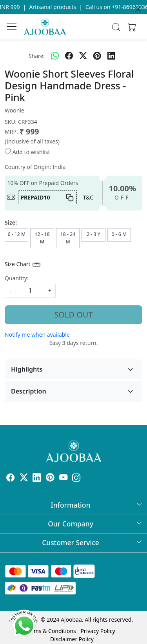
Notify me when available (37, 335)
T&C (88, 197)
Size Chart (23, 265)
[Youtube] (64, 479)
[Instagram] (76, 479)
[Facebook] (11, 479)
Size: (11, 222)
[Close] (138, 9)
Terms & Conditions (51, 631)
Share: (37, 56)
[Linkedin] (37, 479)
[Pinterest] (50, 479)
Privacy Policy (98, 631)
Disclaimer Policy (72, 639)
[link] (116, 27)
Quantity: (17, 278)
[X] (24, 479)
